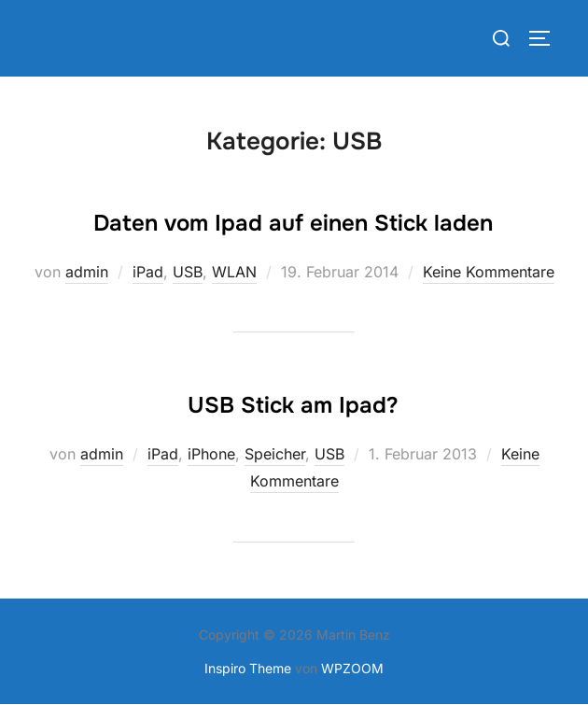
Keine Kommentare (489, 272)
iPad (148, 272)
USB (188, 272)
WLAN (234, 272)
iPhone (211, 454)
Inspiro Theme (248, 668)
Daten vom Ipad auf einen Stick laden (293, 223)
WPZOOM (352, 668)
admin (87, 272)
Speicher (275, 454)
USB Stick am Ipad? (293, 405)
